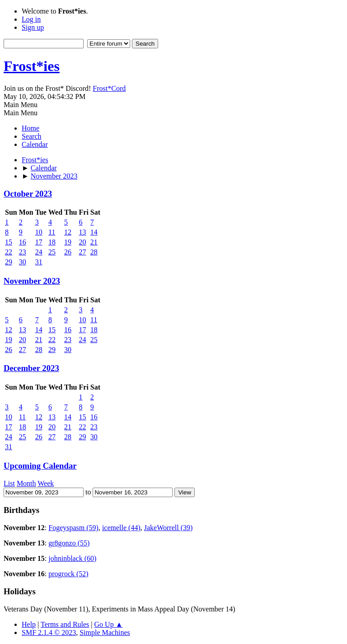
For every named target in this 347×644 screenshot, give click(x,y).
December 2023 (31, 368)
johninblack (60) (72, 558)
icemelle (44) (121, 528)
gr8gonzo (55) (69, 543)
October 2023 (28, 194)
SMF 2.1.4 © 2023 (49, 632)
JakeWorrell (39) (169, 528)
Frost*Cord (109, 88)
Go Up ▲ (109, 624)
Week (46, 483)
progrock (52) (68, 574)
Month (26, 483)
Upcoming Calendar (40, 466)
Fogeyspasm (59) (73, 528)
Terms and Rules (65, 624)
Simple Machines (105, 632)
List (9, 483)
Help (29, 624)
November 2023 (32, 281)
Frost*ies (32, 66)
